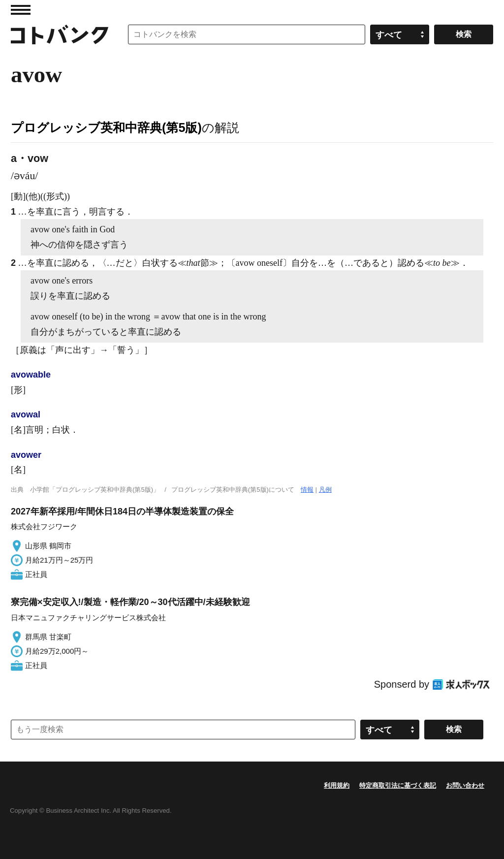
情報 (307, 490)
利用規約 (337, 785)
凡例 (325, 490)
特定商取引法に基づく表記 (398, 785)
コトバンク (60, 34)
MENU (21, 10)
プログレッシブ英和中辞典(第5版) (106, 127)
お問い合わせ (465, 785)
